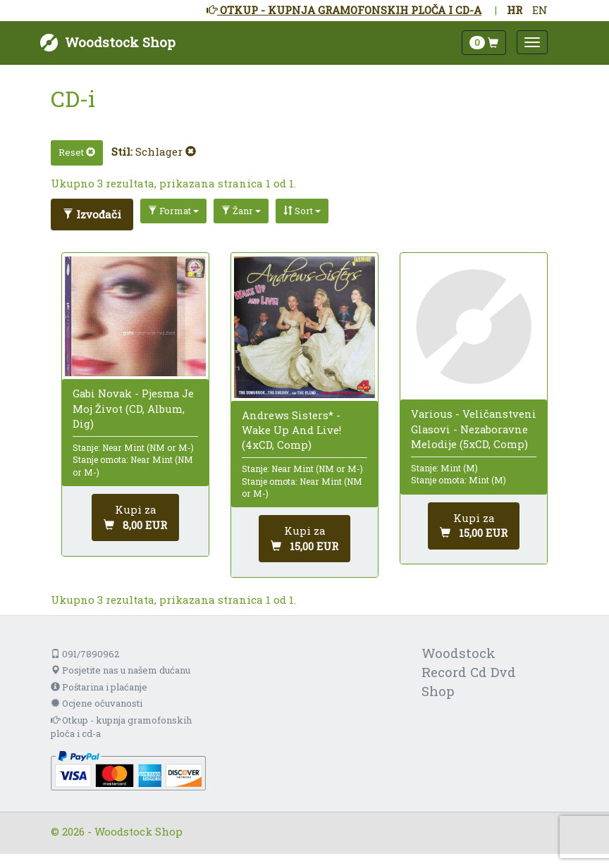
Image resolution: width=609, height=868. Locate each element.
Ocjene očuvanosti (97, 703)
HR (515, 10)
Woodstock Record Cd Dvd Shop (469, 672)
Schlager (166, 151)
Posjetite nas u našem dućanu (121, 670)
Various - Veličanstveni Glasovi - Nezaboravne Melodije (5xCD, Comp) (474, 428)
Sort (302, 211)
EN (540, 10)
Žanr (241, 211)
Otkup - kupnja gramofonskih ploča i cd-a (121, 727)
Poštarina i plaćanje (99, 687)
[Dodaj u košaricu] (135, 517)
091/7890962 (85, 654)
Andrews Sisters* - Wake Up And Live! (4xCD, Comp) (291, 430)
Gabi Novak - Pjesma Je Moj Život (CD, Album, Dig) (133, 408)
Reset (77, 152)
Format (173, 211)
